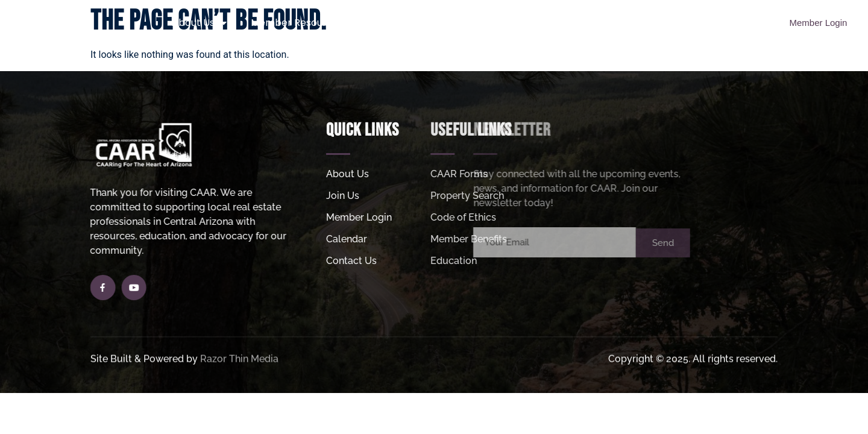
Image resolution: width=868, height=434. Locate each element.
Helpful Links (587, 23)
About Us (199, 23)
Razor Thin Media (239, 360)
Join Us (402, 23)
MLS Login (668, 23)
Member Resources (303, 23)
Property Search (489, 23)
